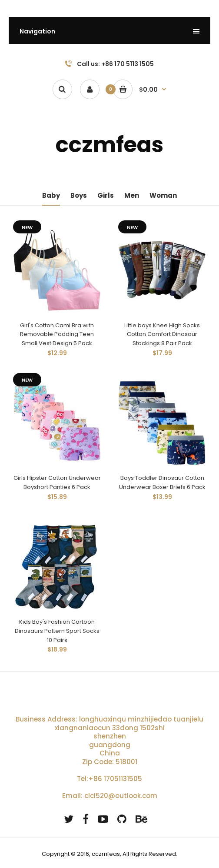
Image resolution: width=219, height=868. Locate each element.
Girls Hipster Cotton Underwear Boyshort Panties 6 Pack (57, 482)
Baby (51, 195)
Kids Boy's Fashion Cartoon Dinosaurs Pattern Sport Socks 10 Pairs (57, 631)
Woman (163, 195)
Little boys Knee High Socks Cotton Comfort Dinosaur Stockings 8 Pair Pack (162, 334)
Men (132, 195)
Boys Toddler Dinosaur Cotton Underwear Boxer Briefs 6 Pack (162, 482)
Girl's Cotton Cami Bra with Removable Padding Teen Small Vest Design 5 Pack (57, 334)
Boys (79, 195)
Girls (106, 195)
